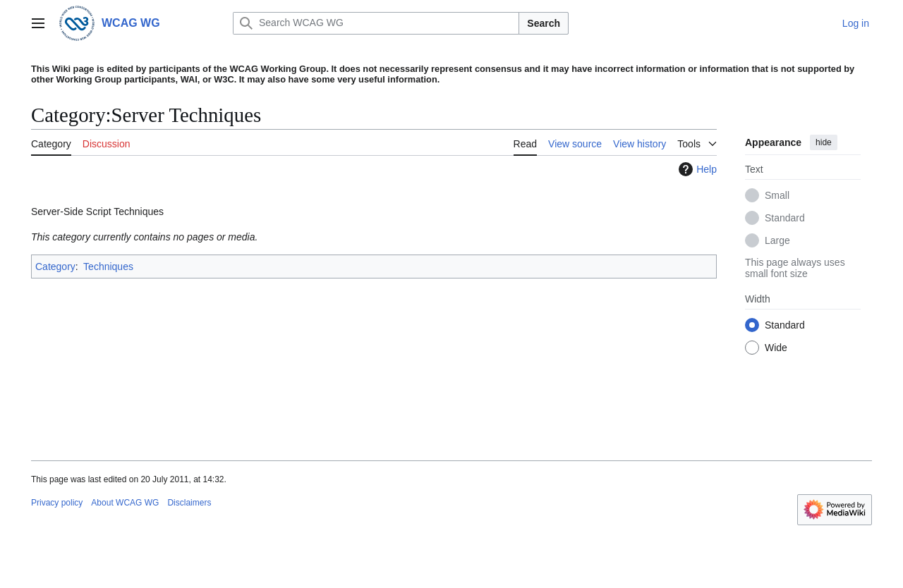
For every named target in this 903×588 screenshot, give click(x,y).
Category (55, 267)
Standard (785, 218)
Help (696, 169)
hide (824, 142)
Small (777, 195)
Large (777, 240)
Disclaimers (189, 503)
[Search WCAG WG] (376, 23)
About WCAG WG (125, 503)
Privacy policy (57, 503)
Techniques (108, 267)
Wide (776, 348)
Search (544, 23)
